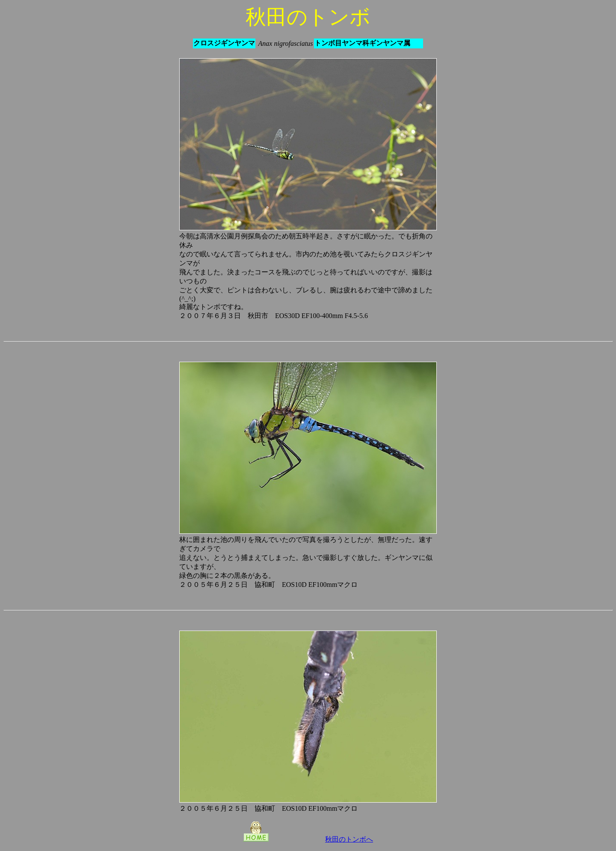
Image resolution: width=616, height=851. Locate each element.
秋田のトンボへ (349, 839)
